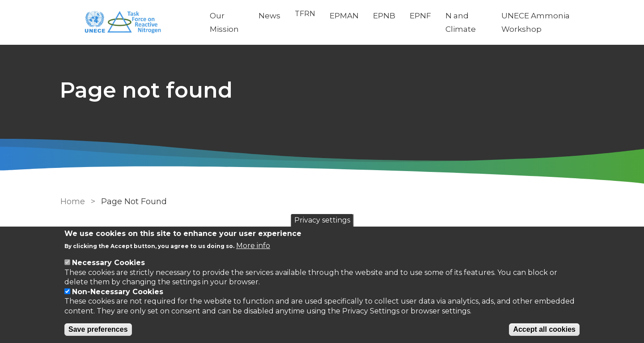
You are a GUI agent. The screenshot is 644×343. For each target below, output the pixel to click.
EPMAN (345, 16)
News (270, 16)
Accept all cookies (544, 329)
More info (253, 246)
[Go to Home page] (128, 23)
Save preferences (98, 329)
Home (73, 202)
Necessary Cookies (108, 263)
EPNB (385, 16)
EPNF (421, 16)
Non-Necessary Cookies (118, 292)
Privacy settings (322, 220)
